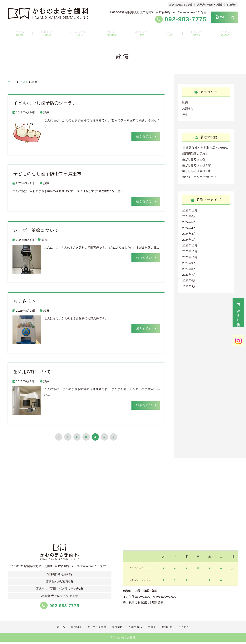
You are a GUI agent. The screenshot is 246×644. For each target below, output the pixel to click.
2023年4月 (189, 285)
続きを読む (144, 136)
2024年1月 (189, 238)
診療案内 (113, 33)
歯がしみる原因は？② (197, 165)
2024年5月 (189, 221)
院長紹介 (50, 33)
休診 (185, 114)
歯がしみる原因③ (194, 159)
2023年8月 (189, 267)
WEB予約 (225, 17)
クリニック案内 (82, 33)
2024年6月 (189, 215)
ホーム (25, 33)
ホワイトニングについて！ (199, 176)
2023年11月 (190, 250)
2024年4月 (189, 227)
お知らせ (193, 33)
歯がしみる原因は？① (197, 170)
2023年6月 (189, 279)
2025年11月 (190, 210)
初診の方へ (141, 33)
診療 (46, 112)
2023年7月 (189, 273)
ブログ (168, 33)
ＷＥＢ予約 (238, 312)
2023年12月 (190, 244)
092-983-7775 (60, 605)
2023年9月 (189, 262)
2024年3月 (189, 233)
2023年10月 (190, 256)
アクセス (219, 33)
